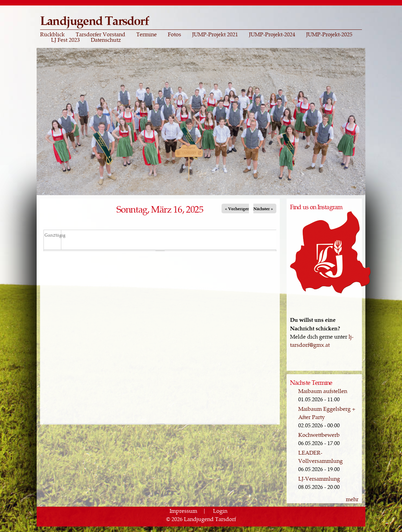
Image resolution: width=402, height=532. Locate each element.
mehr (352, 499)
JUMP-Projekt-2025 (329, 34)
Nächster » (263, 208)
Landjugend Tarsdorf (94, 20)
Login (220, 511)
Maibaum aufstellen (323, 391)
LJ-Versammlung (319, 478)
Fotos (174, 34)
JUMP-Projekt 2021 (215, 34)
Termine (147, 34)
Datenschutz (106, 40)
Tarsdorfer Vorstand (100, 34)
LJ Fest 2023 (65, 40)
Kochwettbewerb (319, 435)
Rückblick (52, 34)
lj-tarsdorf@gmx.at (322, 340)
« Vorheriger (237, 208)
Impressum (183, 511)
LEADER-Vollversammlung (321, 457)
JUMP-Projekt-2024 (272, 34)
